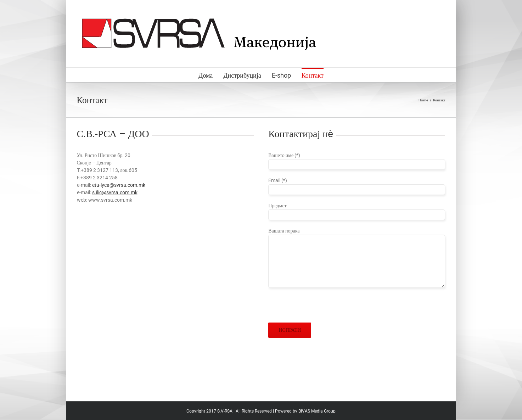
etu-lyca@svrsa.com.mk (119, 185)
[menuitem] (211, 75)
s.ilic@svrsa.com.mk (115, 192)
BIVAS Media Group (317, 411)
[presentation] (322, 309)
